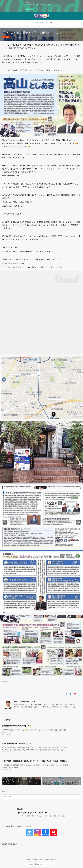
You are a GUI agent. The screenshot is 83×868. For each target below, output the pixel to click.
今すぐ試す (30, 9)
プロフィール (40, 23)
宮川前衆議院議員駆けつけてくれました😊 (17, 726)
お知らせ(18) (5, 681)
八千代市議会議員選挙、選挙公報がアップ (17, 743)
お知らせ (6, 37)
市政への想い (49, 23)
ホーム (32, 23)
